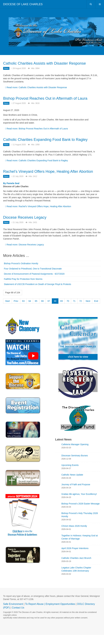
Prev (16, 301)
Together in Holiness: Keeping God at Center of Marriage (80, 537)
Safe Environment (13, 604)
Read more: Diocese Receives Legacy (25, 245)
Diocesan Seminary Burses (75, 456)
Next (88, 301)
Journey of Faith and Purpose (76, 484)
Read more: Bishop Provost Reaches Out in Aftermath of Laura (36, 129)
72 (81, 301)
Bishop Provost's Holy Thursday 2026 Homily (80, 515)
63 (23, 301)
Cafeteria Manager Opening (75, 444)
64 (30, 301)
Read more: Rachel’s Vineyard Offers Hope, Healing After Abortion (38, 206)
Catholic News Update (72, 475)
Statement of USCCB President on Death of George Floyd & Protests (38, 284)
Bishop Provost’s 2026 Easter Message (81, 504)
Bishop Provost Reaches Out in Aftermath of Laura (45, 98)
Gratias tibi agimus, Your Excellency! (79, 494)
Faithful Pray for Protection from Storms (23, 279)
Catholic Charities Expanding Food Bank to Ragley (45, 140)
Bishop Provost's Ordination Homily (21, 263)
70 (68, 301)
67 (49, 301)
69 (62, 301)
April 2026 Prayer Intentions (75, 548)
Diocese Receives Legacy (25, 217)
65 (36, 301)
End (96, 301)
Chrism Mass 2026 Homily (74, 526)
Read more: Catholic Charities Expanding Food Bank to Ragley (36, 160)
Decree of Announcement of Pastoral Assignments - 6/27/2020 (34, 274)
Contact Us (18, 608)
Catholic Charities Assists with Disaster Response (44, 63)
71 (74, 301)
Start (8, 301)
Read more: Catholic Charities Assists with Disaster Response (36, 87)
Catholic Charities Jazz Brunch (76, 558)
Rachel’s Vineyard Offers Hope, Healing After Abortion (48, 171)
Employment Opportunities (60, 604)
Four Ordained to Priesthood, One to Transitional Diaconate (33, 269)
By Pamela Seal (11, 183)
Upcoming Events (70, 465)
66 (42, 301)
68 (55, 301)
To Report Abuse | (35, 604)
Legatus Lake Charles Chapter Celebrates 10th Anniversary (76, 569)
